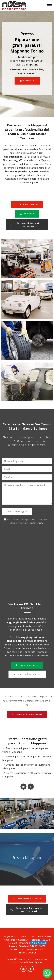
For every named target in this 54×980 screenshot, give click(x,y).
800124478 (39, 946)
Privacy (22, 953)
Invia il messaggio (17, 511)
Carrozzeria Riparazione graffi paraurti (26, 910)
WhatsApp (27, 214)
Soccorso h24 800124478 (27, 714)
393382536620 (38, 943)
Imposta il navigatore (27, 674)
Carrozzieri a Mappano (27, 899)
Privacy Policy (36, 523)
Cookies (32, 953)
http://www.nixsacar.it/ (33, 949)
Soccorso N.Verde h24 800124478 (26, 225)
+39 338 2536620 (27, 204)
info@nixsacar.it (20, 940)
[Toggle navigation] (49, 6)
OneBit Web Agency (32, 962)
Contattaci (27, 81)
